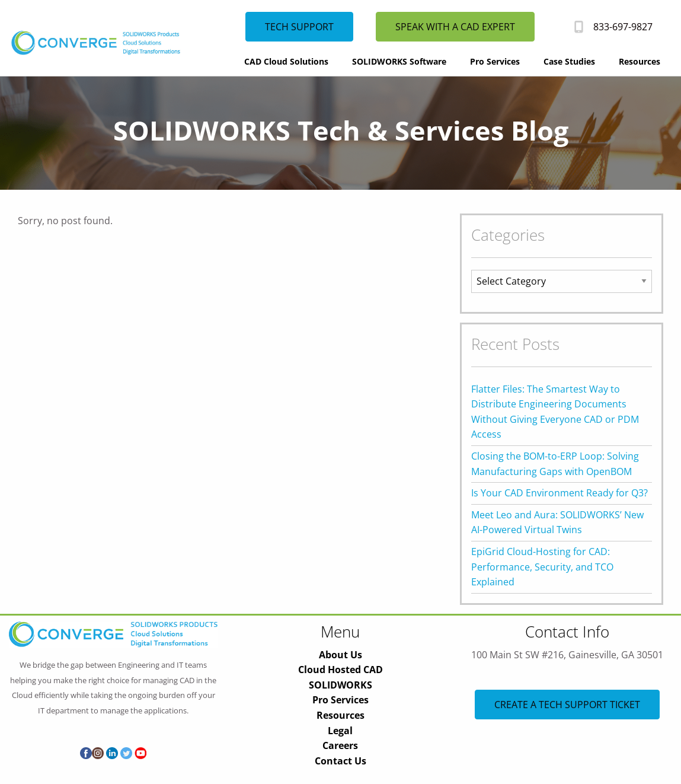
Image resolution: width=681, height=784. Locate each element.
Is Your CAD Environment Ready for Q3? (559, 493)
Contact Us (340, 761)
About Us (340, 655)
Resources (640, 61)
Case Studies (569, 61)
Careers (340, 745)
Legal (340, 731)
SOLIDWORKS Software (399, 61)
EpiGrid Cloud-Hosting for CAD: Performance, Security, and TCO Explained (542, 567)
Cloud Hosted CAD (340, 670)
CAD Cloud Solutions (286, 61)
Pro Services (495, 61)
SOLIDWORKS (340, 685)
